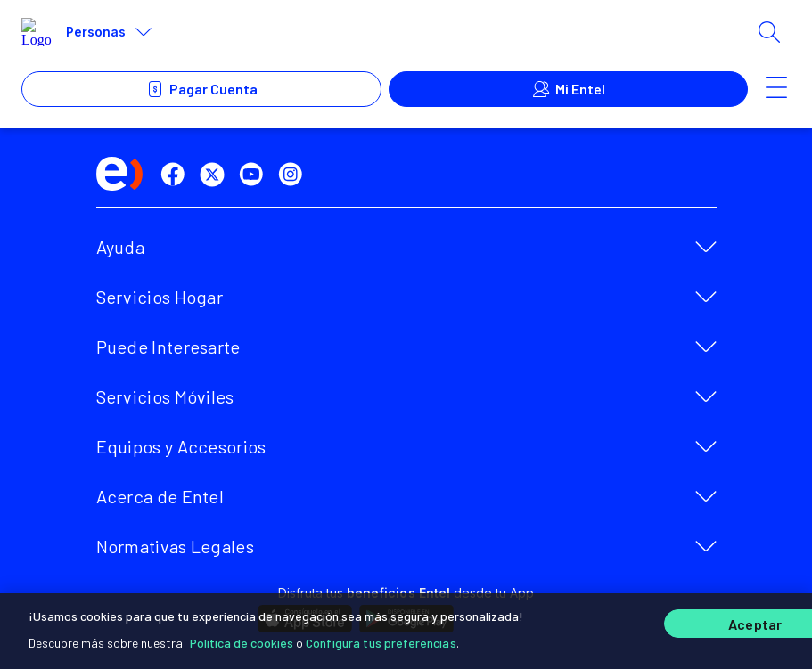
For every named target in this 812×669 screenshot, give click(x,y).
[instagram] (294, 175)
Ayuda (121, 247)
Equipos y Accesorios (181, 446)
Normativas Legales (175, 546)
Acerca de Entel (160, 496)
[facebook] (176, 175)
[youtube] (255, 175)
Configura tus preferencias (381, 642)
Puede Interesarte (168, 347)
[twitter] (216, 175)
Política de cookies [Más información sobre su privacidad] (242, 642)
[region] (406, 631)
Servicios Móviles (165, 396)
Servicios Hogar (160, 297)
